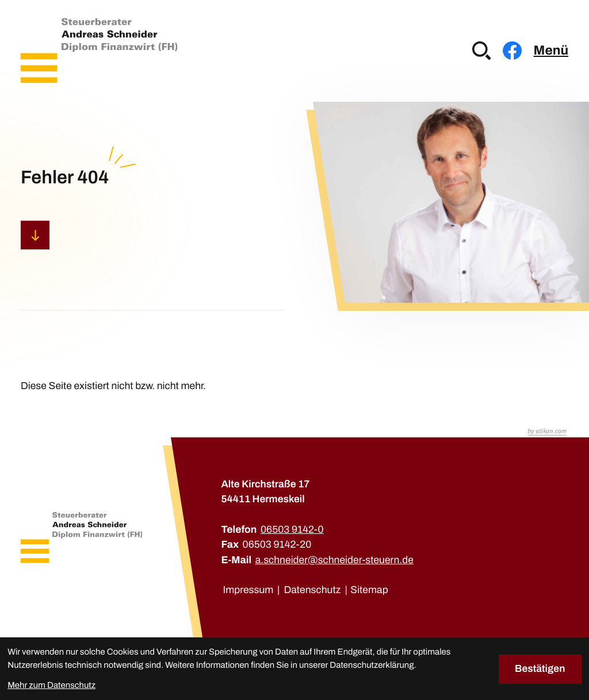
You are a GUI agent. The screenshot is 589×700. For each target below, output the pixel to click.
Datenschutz (312, 590)
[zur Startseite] (99, 51)
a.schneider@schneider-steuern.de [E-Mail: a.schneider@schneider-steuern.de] (334, 560)
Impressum (248, 590)
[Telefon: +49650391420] (292, 530)
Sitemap (369, 590)
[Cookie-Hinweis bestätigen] (540, 669)
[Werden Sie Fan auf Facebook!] (512, 51)
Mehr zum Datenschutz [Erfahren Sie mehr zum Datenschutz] (51, 686)
